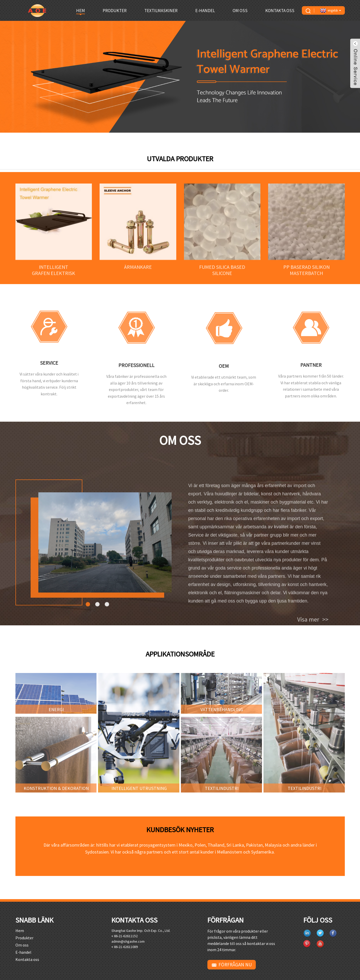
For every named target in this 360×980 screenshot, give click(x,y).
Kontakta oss (280, 11)
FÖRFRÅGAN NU (235, 965)
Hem (81, 11)
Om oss (240, 11)
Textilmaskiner (161, 11)
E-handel (205, 11)
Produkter (115, 11)
